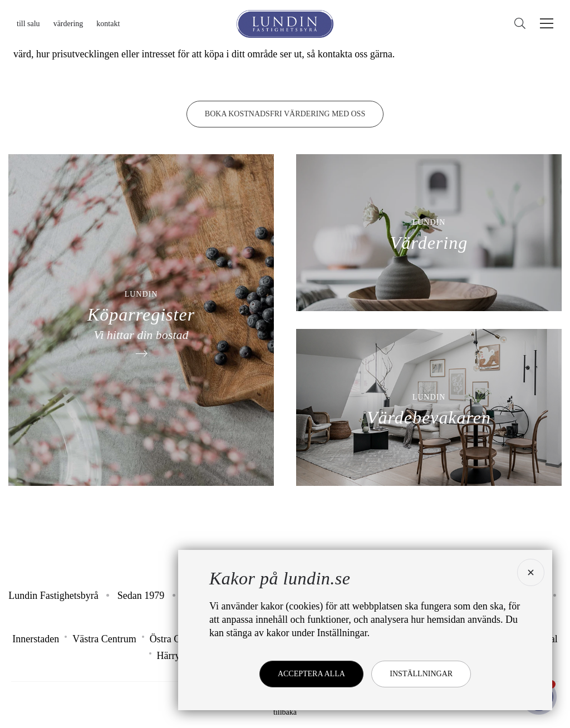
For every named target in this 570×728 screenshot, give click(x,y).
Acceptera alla (311, 674)
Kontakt (108, 24)
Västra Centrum (104, 639)
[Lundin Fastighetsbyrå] (285, 24)
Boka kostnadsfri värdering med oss (285, 114)
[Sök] (523, 24)
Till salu (28, 24)
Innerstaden (36, 639)
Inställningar (421, 674)
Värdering (68, 24)
